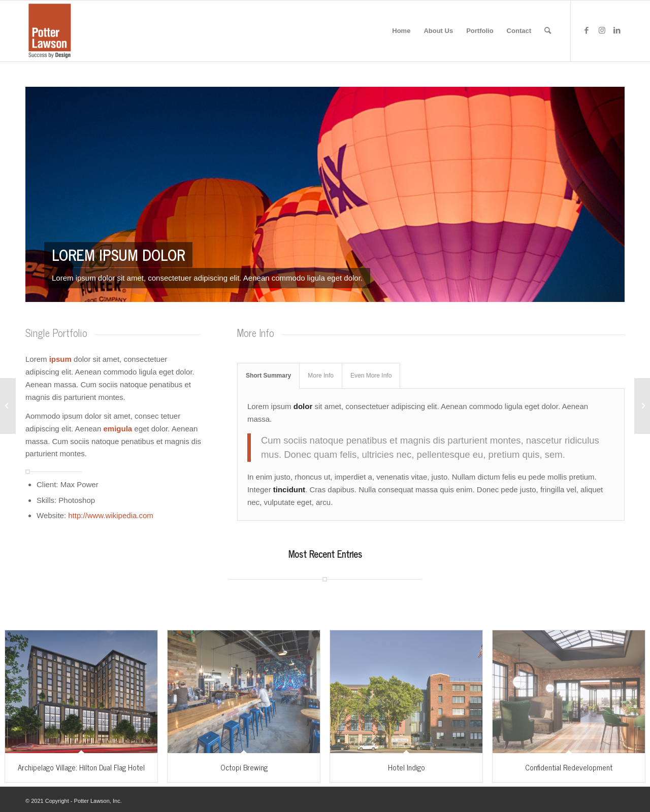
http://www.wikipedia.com (111, 515)
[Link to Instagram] (602, 30)
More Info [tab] (321, 376)
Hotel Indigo (407, 767)
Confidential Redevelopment (569, 767)
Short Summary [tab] (268, 376)
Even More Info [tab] (371, 376)
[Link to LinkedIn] (617, 30)
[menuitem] (401, 31)
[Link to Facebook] (587, 30)
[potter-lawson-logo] (50, 31)
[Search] (548, 31)
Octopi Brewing (244, 767)
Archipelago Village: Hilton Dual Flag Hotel (81, 767)
